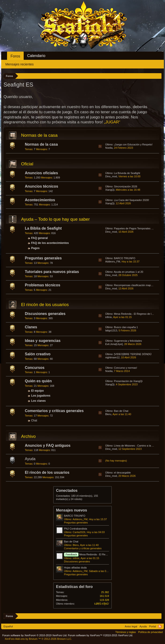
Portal (152, 626)
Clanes (31, 327)
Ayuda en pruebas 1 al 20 (129, 272)
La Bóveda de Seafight (127, 173)
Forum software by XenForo (35, 635)
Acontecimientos (40, 200)
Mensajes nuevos (72, 510)
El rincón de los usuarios (45, 305)
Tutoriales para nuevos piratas (52, 272)
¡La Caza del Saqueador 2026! (131, 200)
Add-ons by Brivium (38, 639)
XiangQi (110, 190)
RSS (100, 146)
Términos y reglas (126, 632)
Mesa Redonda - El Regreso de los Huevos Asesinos (102, 554)
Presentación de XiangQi (128, 381)
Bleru (108, 414)
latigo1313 (111, 330)
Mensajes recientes (20, 64)
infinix (109, 317)
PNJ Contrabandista (75, 529)
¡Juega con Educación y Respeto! (133, 144)
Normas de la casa (39, 135)
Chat (34, 420)
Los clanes (38, 401)
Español (8, 626)
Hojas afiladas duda (75, 568)
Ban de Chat (121, 411)
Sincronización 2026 (126, 186)
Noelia (109, 148)
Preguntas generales (43, 258)
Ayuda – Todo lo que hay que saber (55, 219)
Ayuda (30, 459)
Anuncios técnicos (41, 186)
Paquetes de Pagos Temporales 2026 (135, 228)
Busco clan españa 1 (126, 327)
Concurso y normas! (125, 368)
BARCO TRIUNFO (125, 258)
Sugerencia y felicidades (128, 341)
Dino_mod (111, 176)
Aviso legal (131, 626)
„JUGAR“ (112, 122)
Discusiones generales (45, 314)
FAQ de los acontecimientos (50, 243)
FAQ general (39, 238)
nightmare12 (112, 357)
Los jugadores (41, 396)
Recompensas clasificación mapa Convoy (138, 285)
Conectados (67, 491)
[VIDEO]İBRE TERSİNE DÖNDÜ (133, 354)
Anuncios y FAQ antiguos (48, 445)
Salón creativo (38, 354)
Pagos (35, 248)
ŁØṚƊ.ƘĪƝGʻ (102, 604)
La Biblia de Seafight (43, 228)
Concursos (35, 368)
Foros (15, 56)
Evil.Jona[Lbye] (114, 344)
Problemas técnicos (43, 285)
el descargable (122, 473)
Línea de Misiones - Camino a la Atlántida (138, 446)
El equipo (37, 391)
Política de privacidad (150, 632)
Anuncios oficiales (41, 173)
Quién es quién (38, 381)
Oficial (27, 164)
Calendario (36, 56)
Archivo (28, 436)
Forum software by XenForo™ (101, 635)
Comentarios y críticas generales (54, 411)
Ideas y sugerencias (43, 341)
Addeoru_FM (113, 261)
